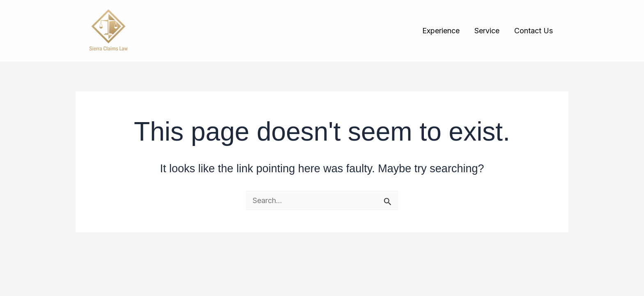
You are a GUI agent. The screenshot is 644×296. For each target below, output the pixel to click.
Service (487, 31)
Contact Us (534, 31)
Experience (441, 31)
